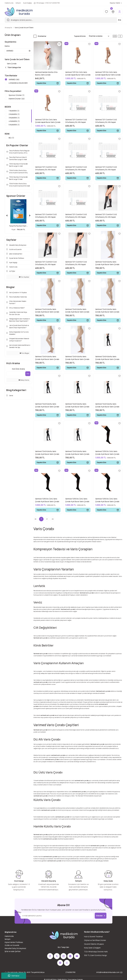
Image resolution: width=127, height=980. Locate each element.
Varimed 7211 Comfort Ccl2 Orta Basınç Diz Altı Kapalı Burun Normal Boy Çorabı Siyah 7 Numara (78, 263)
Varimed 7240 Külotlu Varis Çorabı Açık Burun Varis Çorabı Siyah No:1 (107, 358)
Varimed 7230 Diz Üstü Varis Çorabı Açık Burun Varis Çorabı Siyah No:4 (107, 500)
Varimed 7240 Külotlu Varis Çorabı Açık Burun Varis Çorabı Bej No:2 (47, 311)
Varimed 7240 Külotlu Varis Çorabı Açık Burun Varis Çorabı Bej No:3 (77, 311)
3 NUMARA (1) (14, 120)
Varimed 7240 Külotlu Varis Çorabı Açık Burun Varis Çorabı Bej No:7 (77, 358)
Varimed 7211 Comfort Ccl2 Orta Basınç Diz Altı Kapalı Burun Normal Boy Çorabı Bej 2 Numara (107, 121)
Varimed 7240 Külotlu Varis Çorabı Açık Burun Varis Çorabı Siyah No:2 (47, 405)
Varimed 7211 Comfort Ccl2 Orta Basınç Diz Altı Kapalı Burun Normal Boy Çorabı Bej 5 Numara (107, 168)
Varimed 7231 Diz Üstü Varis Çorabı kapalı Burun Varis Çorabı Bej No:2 (78, 74)
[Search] (63, 20)
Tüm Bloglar (24, 356)
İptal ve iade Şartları (13, 951)
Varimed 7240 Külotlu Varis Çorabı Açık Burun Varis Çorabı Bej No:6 (47, 358)
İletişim (8, 939)
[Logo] (19, 12)
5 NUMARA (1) (14, 127)
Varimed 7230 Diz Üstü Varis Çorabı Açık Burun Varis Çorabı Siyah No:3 (77, 500)
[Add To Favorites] (59, 44)
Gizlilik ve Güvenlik (12, 945)
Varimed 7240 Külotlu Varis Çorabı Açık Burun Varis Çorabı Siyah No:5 (77, 405)
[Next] (30, 218)
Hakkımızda (9, 936)
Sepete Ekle (48, 83)
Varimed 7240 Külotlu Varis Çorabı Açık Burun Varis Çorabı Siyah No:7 (77, 453)
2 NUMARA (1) (14, 117)
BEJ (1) (11, 140)
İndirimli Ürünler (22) (17, 101)
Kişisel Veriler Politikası (14, 942)
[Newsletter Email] (57, 916)
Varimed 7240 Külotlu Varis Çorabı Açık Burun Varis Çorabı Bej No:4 (107, 311)
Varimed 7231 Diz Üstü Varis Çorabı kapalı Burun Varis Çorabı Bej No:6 (48, 121)
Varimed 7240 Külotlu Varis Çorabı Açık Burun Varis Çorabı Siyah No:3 (107, 405)
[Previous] (7, 218)
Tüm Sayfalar (24, 280)
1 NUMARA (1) (14, 113)
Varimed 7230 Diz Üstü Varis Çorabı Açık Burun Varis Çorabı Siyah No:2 (47, 500)
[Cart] (113, 12)
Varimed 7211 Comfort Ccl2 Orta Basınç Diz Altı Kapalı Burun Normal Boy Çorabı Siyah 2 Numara (47, 263)
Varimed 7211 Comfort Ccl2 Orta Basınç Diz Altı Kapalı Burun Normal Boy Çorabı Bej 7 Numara (77, 216)
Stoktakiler (42, 36)
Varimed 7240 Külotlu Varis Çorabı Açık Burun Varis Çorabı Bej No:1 (107, 263)
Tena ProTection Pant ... (18, 229)
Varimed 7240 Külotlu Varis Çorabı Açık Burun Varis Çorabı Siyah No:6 (47, 453)
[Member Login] (120, 12)
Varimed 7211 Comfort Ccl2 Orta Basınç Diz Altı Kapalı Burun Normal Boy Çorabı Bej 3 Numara (47, 168)
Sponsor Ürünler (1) (17, 98)
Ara (120, 20)
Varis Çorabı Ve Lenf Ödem (24, 28)
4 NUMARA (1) (14, 124)
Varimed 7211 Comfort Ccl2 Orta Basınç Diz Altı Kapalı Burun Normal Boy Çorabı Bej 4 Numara (78, 168)
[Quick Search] (15, 376)
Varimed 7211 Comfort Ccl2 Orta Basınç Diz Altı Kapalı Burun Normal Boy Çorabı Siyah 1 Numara (108, 216)
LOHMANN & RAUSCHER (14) (18, 84)
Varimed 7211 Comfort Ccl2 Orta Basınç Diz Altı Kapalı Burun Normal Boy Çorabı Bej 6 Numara (47, 216)
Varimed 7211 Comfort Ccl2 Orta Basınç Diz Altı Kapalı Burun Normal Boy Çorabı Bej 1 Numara (77, 121)
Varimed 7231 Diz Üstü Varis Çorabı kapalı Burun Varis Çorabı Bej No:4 (108, 74)
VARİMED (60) (14, 80)
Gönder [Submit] (101, 916)
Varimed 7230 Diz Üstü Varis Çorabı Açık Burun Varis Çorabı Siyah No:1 (107, 453)
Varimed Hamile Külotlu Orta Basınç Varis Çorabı (46, 74)
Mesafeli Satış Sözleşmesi (15, 948)
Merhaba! (14, 976)
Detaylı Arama (24, 383)
